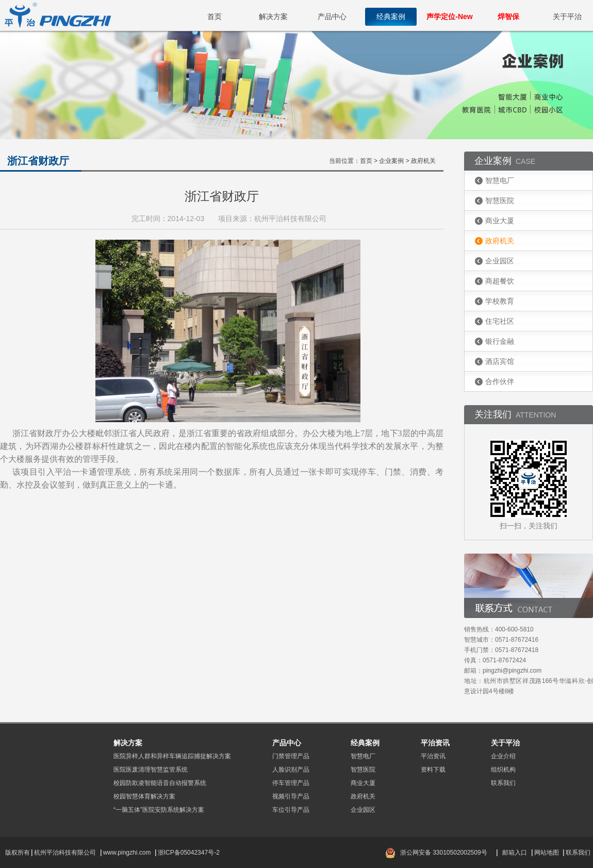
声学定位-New (449, 16)
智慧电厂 (500, 180)
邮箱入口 (515, 853)
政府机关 (500, 241)
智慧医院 (500, 201)
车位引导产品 (291, 810)
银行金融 (500, 341)
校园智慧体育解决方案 (144, 796)
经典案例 (391, 16)
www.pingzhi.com (128, 853)
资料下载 (433, 770)
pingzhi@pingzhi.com (512, 671)
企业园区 (500, 261)
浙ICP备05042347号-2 (189, 853)
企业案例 (391, 161)
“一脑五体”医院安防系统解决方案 (159, 810)
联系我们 (503, 783)
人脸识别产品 (291, 770)
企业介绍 (503, 756)
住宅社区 (500, 321)
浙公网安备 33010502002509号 (444, 853)
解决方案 (273, 16)
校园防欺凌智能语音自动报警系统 (160, 783)
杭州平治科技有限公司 (65, 853)
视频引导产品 (291, 796)
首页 (215, 16)
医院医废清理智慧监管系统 (151, 770)
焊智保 (508, 16)
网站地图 (547, 853)
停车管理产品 (291, 783)
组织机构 (503, 770)
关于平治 (567, 16)
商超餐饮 (500, 281)
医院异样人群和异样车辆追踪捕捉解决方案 (172, 756)
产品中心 (332, 16)
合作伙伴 (500, 381)
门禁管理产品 (291, 756)
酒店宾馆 (500, 361)
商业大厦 (500, 221)
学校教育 (500, 301)
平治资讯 (433, 756)
